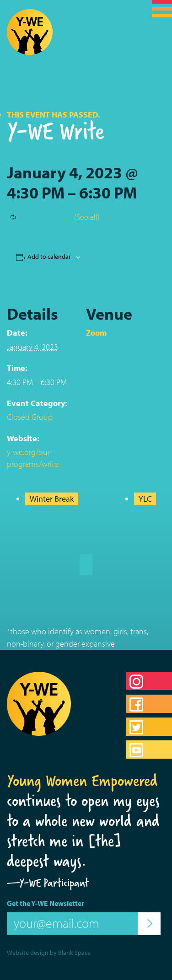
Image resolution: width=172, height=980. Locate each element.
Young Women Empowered (82, 781)
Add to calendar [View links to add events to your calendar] (49, 257)
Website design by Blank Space (49, 953)
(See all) (87, 217)
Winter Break (52, 499)
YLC (145, 499)
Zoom (96, 333)
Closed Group (30, 417)
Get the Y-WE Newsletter (46, 903)
